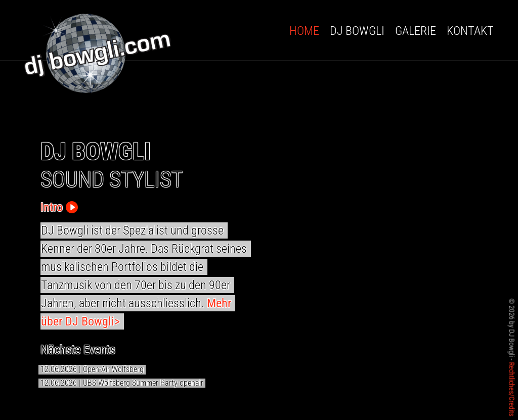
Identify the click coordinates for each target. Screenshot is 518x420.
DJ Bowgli (357, 31)
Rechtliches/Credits (512, 389)
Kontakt (470, 31)
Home (304, 31)
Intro (59, 207)
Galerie (416, 31)
